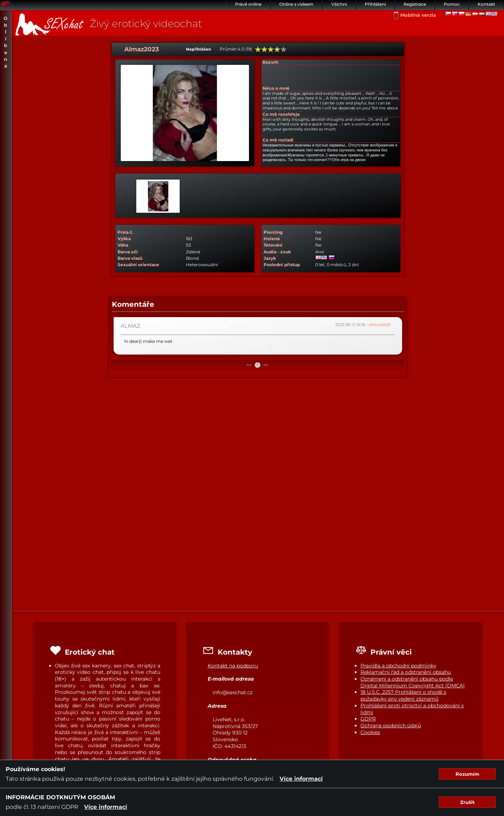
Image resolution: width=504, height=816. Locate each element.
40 (264, 50)
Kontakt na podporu (233, 666)
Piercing (273, 232)
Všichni (339, 4)
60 (271, 50)
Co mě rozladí (278, 140)
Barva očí (128, 252)
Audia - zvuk (277, 252)
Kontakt (486, 4)
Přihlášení (375, 4)
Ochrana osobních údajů (391, 725)
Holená (272, 239)
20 (258, 50)
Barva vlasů (130, 258)
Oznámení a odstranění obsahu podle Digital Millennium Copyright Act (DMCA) (413, 682)
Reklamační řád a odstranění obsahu (406, 672)
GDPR (368, 719)
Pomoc (452, 4)
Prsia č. (125, 232)
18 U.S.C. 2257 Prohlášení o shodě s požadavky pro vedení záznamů (403, 695)
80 (277, 50)
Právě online (248, 4)
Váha (123, 245)
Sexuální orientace (138, 265)
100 (284, 50)
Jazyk (270, 258)
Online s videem (296, 4)
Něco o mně (276, 88)
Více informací (301, 779)
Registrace (415, 4)
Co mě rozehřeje (281, 114)
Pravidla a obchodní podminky (398, 666)
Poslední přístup (282, 265)
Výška (124, 239)
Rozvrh (270, 62)
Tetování (273, 245)
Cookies (370, 732)
